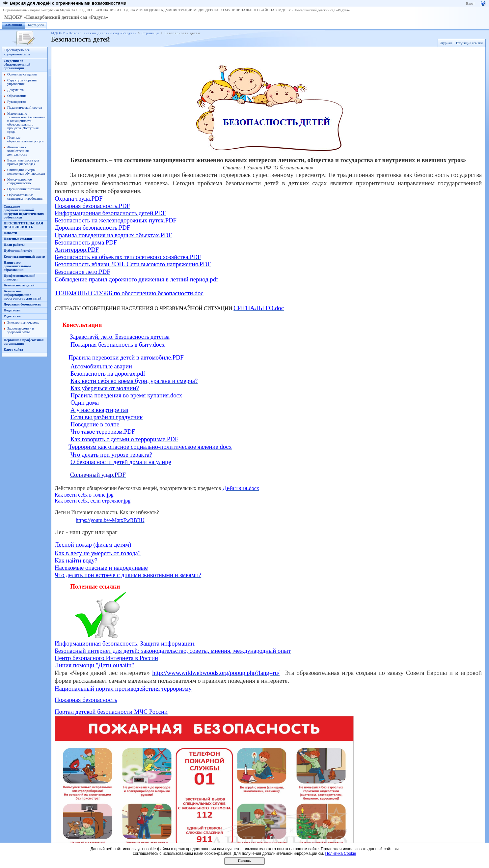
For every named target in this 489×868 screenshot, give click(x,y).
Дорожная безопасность (22, 304)
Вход (470, 3)
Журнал (446, 43)
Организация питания (24, 189)
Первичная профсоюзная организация (24, 342)
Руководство (16, 102)
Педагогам (12, 310)
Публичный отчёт (18, 251)
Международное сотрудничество (19, 181)
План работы (14, 245)
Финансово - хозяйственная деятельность (18, 151)
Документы (16, 90)
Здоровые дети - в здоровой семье (20, 330)
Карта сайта (13, 349)
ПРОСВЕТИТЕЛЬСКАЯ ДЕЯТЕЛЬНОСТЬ (23, 225)
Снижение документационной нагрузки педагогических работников (24, 212)
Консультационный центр (24, 257)
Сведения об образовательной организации (17, 64)
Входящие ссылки (469, 43)
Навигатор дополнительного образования (17, 266)
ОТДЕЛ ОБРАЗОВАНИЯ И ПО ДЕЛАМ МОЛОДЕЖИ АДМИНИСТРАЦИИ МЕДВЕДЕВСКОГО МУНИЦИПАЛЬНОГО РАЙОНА (177, 10)
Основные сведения (22, 74)
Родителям (12, 316)
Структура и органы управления (22, 82)
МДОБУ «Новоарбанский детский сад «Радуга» (314, 10)
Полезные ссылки (18, 239)
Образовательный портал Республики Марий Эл (39, 10)
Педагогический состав (25, 108)
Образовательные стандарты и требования (25, 197)
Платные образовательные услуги (25, 139)
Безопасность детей (19, 285)
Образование (17, 96)
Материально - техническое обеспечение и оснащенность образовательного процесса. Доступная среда (26, 123)
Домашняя (14, 25)
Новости (10, 233)
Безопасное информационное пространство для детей (23, 295)
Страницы (151, 33)
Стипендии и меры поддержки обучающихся (26, 172)
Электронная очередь (23, 322)
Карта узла (36, 25)
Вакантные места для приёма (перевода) (23, 162)
